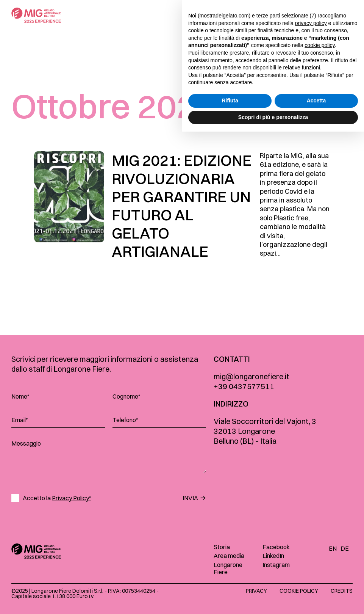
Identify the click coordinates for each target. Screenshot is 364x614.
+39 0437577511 (244, 386)
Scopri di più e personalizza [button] (273, 599)
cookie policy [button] (319, 528)
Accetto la (57, 498)
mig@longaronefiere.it (252, 376)
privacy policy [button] (311, 505)
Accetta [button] (316, 583)
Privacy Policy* (72, 498)
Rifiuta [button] (230, 583)
